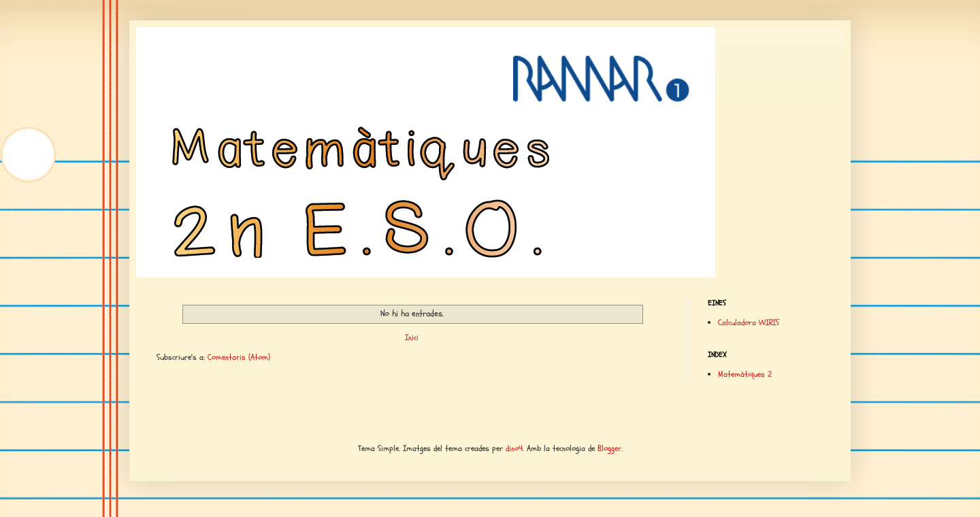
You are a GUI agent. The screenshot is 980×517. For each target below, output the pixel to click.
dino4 (514, 448)
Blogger (609, 448)
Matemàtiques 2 (745, 374)
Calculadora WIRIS (749, 322)
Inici (412, 337)
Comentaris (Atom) (239, 357)
